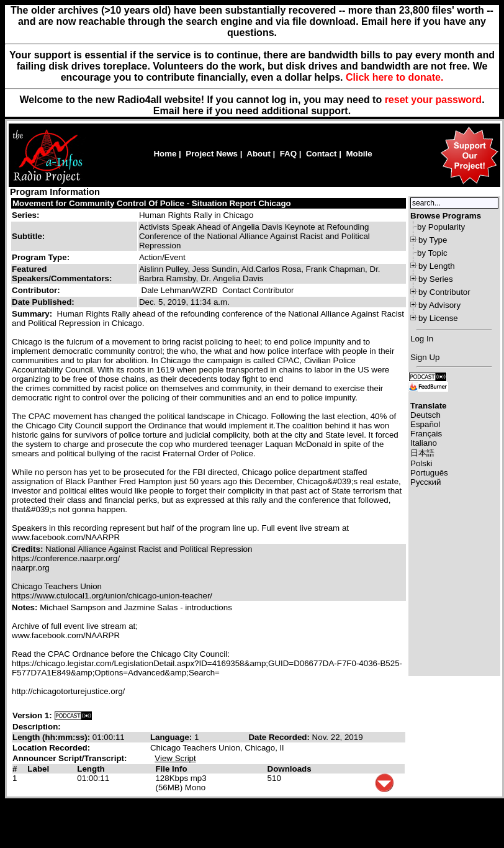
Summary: (33, 314)
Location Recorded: (51, 748)
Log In (422, 339)
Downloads (290, 769)
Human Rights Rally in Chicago (196, 215)
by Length (437, 266)
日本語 (422, 453)
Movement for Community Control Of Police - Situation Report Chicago (152, 203)
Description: (37, 727)
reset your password (434, 100)
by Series (436, 279)
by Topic (432, 253)
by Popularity (441, 227)
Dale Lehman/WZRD (180, 290)
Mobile (359, 154)
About (259, 154)
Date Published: (43, 302)
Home (165, 154)
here (193, 111)
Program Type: (41, 257)
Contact (322, 154)
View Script (175, 758)
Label (38, 769)
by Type (433, 240)
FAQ (288, 154)
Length (91, 769)
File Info (171, 769)
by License (438, 318)
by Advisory (439, 305)
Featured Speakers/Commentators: (62, 274)
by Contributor (444, 292)
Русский (425, 482)
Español (425, 424)
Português (429, 473)
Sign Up (425, 357)
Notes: (26, 607)
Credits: (29, 549)
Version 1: (32, 715)
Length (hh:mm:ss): (52, 737)
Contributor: (36, 290)
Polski (421, 463)
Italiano (424, 443)
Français (426, 434)
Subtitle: (28, 236)
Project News (212, 154)
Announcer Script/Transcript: (70, 758)
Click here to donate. (394, 77)
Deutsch (425, 415)
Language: (172, 737)
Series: (25, 215)
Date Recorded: (280, 737)
